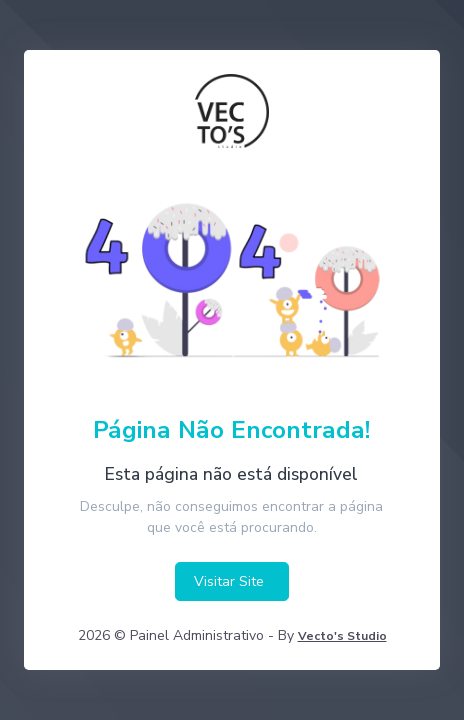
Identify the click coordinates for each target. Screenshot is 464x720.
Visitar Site (229, 581)
